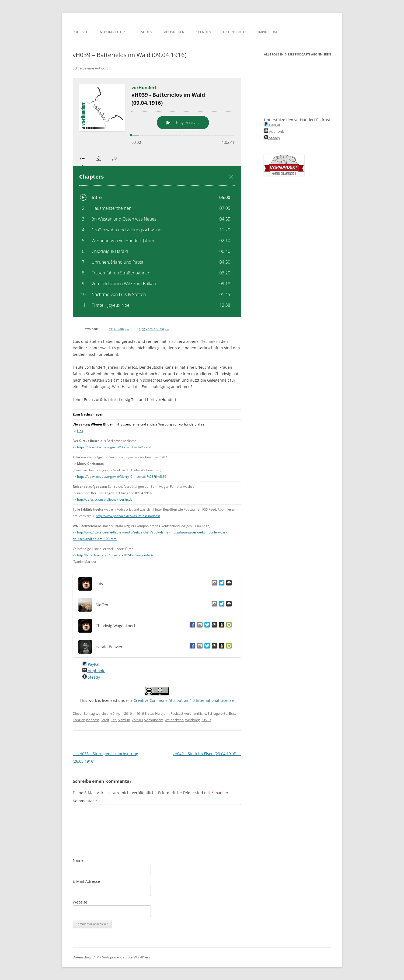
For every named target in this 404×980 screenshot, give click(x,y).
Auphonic (94, 671)
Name (78, 860)
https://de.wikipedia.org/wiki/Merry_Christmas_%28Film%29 (122, 477)
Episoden (144, 32)
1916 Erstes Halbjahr (153, 713)
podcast (93, 720)
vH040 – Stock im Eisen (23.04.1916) (207, 754)
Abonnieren (174, 32)
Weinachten (174, 720)
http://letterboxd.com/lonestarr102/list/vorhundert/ (115, 555)
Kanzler (79, 720)
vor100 (137, 720)
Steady (91, 677)
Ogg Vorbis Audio (154, 329)
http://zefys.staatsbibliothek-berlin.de (105, 499)
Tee (114, 720)
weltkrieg (193, 720)
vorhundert (154, 720)
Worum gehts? (112, 32)
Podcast (80, 32)
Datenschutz (235, 32)
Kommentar (85, 801)
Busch (234, 713)
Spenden (204, 32)
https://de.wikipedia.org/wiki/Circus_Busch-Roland (114, 447)
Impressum (268, 32)
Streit (105, 720)
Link (80, 431)
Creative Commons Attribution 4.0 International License (184, 700)
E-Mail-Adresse (86, 881)
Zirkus (206, 720)
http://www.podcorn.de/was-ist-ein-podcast (128, 516)
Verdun (124, 720)
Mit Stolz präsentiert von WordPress (123, 957)
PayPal (91, 664)
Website (80, 902)
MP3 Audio (119, 329)
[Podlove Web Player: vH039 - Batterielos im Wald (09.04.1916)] (157, 197)
